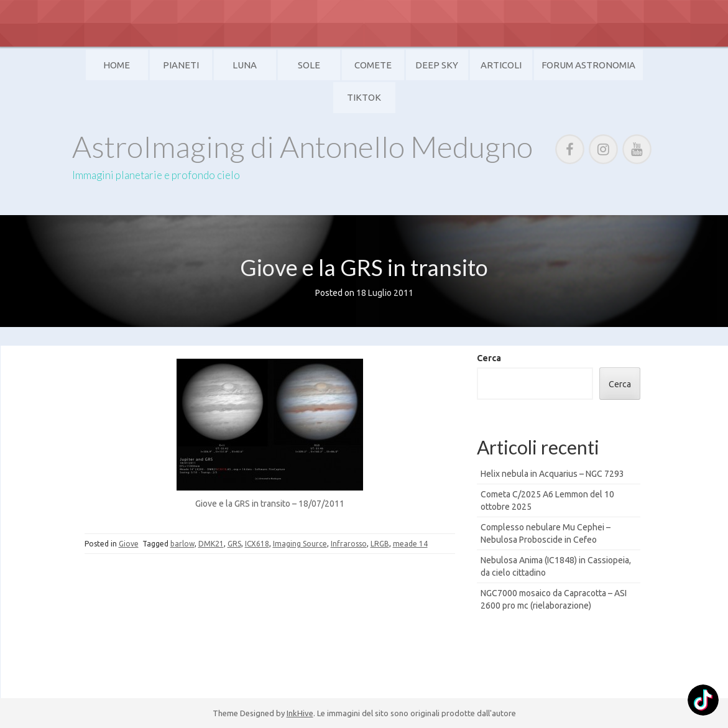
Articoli (501, 65)
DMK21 (211, 544)
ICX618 (257, 544)
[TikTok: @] (703, 702)
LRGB (380, 544)
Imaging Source (300, 544)
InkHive (300, 713)
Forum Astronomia (588, 65)
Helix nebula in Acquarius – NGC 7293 (552, 474)
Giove (129, 544)
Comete (373, 65)
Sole (309, 65)
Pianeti (181, 65)
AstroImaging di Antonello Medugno (302, 146)
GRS (234, 544)
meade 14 (410, 544)
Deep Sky (437, 65)
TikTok (364, 97)
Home (117, 65)
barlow (182, 544)
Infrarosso (349, 544)
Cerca (489, 358)
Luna (245, 65)
